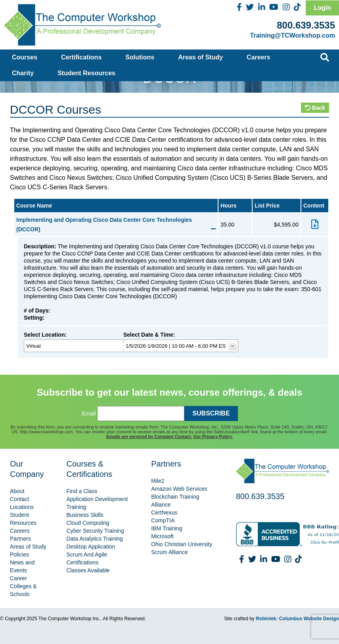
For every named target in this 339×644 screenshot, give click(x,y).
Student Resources (86, 73)
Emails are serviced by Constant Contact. (149, 436)
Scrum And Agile (87, 554)
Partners (20, 539)
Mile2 (158, 481)
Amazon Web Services (179, 489)
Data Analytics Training (94, 539)
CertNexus (164, 513)
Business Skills (85, 515)
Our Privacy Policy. (213, 436)
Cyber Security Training (95, 531)
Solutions (140, 57)
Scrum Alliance (169, 552)
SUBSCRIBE (211, 413)
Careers (259, 57)
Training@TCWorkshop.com (293, 35)
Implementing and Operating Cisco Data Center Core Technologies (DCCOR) (116, 225)
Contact (19, 499)
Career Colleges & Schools (23, 586)
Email (89, 413)
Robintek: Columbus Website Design (297, 619)
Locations (22, 507)
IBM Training (167, 528)
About (17, 491)
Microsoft (162, 536)
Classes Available (88, 570)
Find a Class (82, 491)
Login (322, 8)
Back (315, 108)
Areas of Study (200, 57)
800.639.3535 (306, 25)
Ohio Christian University (182, 544)
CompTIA (163, 520)
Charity (23, 73)
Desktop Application (91, 547)
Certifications (81, 57)
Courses (25, 57)
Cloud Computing (88, 523)
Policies (19, 554)
